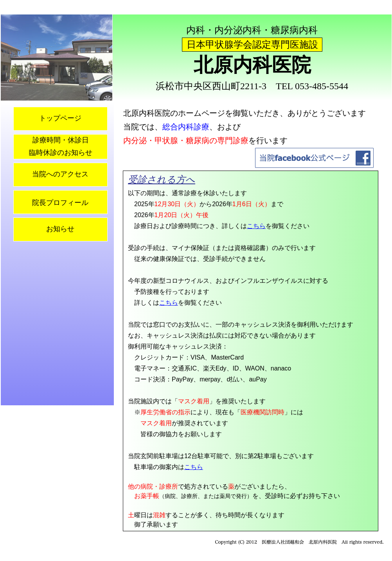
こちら (256, 226)
